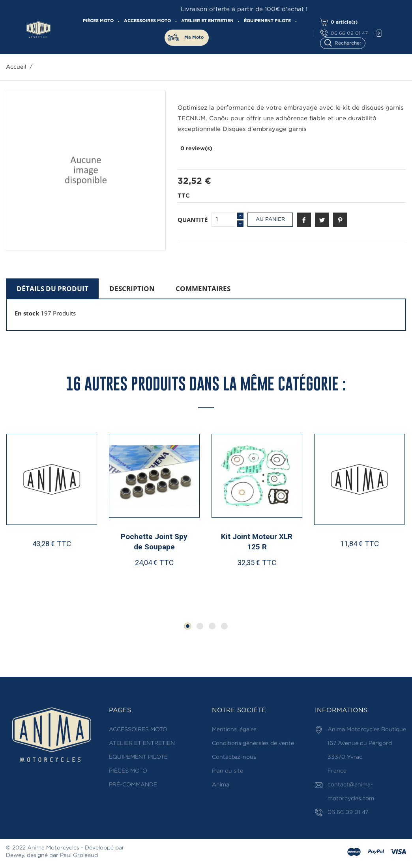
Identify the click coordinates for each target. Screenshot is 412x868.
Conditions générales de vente (253, 743)
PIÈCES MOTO (98, 21)
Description (132, 288)
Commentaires (203, 288)
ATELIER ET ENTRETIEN (207, 21)
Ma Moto (194, 37)
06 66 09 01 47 (344, 33)
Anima (221, 785)
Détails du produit (52, 288)
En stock (27, 313)
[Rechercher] (346, 42)
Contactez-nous (234, 757)
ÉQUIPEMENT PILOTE (267, 21)
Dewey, (16, 855)
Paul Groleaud (79, 855)
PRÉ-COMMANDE (133, 785)
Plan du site (228, 771)
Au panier (270, 219)
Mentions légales (234, 730)
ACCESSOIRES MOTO (147, 21)
